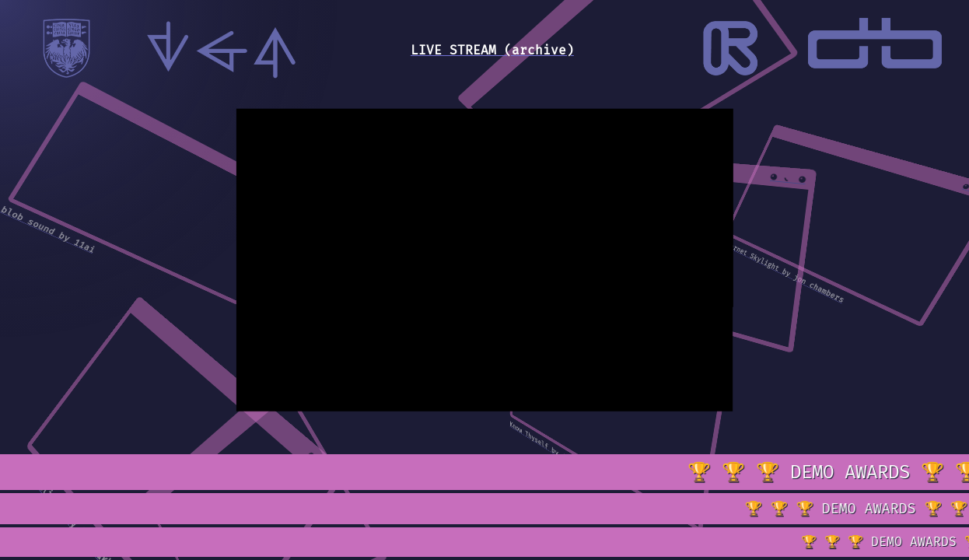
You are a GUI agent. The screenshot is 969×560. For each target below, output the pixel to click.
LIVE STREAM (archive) (492, 50)
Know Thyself (529, 436)
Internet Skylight (750, 255)
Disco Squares (583, 302)
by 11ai (77, 243)
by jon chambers (813, 286)
